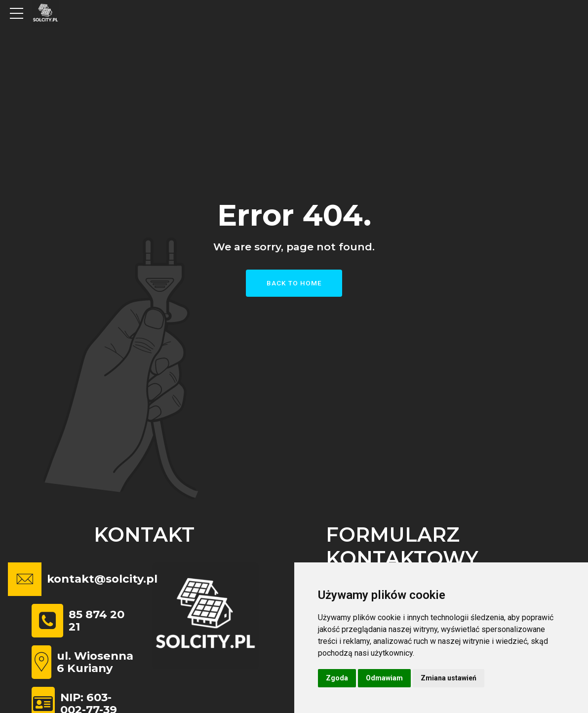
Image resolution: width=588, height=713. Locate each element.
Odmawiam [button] (384, 678)
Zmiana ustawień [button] (449, 678)
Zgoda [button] (337, 678)
